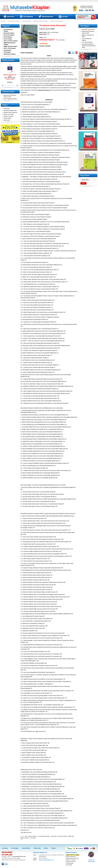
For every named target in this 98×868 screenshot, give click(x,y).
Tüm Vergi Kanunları (87, 42)
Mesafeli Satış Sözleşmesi (10, 112)
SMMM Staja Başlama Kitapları (41, 21)
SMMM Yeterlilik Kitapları (11, 46)
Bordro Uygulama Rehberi (10, 99)
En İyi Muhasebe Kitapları (14, 21)
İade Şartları (7, 120)
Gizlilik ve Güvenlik (9, 116)
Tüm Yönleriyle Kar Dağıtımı (87, 39)
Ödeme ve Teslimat (9, 114)
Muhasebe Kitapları (27, 21)
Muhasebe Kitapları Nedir (10, 110)
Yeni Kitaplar (27, 16)
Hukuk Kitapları (8, 37)
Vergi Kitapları (8, 50)
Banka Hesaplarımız (71, 857)
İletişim (63, 16)
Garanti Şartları (8, 118)
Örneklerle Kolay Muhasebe (57, 21)
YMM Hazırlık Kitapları (10, 54)
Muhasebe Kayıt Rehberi (88, 30)
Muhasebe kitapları (26, 8)
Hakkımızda (7, 109)
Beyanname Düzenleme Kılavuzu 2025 (10, 96)
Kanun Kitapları (8, 39)
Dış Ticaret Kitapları (9, 35)
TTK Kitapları (7, 52)
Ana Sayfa (9, 16)
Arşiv (26, 836)
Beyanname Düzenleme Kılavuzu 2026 (88, 32)
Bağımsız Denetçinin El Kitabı (10, 70)
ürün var (81, 18)
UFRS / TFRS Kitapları (10, 48)
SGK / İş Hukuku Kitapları (11, 41)
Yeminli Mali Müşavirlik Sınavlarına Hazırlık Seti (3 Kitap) (89, 46)
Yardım (46, 848)
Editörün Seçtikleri (33, 836)
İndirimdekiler (46, 16)
